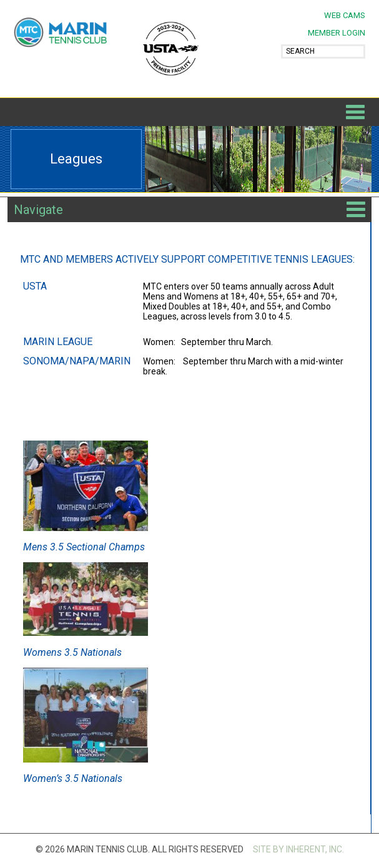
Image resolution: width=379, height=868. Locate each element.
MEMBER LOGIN (337, 33)
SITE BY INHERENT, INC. (298, 849)
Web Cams (345, 15)
